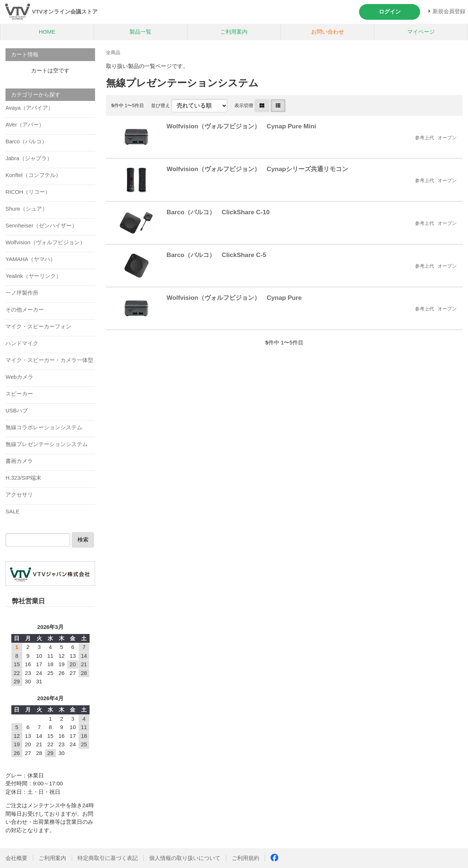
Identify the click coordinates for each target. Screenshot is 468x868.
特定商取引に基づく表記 (108, 858)
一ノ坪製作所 (22, 293)
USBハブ (17, 410)
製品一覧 (140, 32)
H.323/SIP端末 (23, 478)
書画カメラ (19, 461)
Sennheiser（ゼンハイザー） (41, 225)
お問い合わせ (328, 32)
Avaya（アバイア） (29, 108)
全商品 (113, 52)
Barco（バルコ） (26, 141)
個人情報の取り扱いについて (185, 858)
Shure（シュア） (27, 209)
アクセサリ (19, 495)
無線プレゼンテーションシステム (47, 444)
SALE (12, 511)
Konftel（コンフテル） (33, 175)
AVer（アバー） (25, 124)
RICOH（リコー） (28, 192)
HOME (47, 32)
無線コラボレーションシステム (44, 427)
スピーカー (19, 394)
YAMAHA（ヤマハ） (31, 259)
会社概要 (16, 858)
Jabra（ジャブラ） (29, 158)
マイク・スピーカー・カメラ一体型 (49, 360)
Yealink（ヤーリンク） (33, 276)
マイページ (421, 32)
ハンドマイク (22, 343)
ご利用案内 (234, 32)
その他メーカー (25, 310)
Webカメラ (19, 377)
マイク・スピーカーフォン (38, 326)
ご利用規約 (246, 858)
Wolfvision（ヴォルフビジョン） (45, 242)
